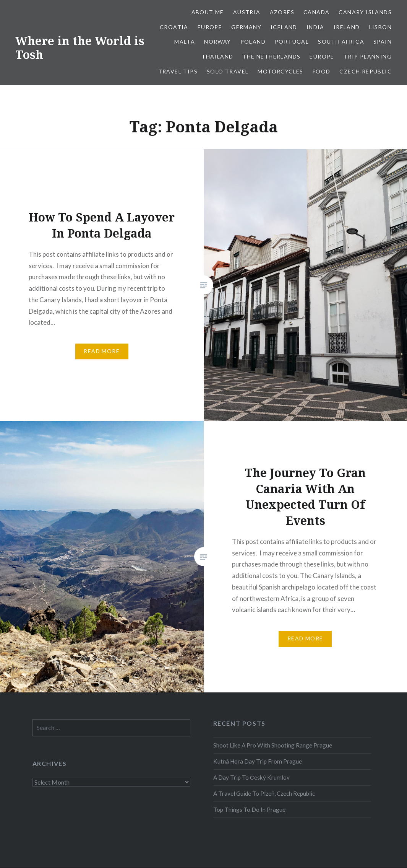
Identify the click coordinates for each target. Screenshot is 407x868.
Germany (246, 27)
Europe (210, 27)
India (315, 27)
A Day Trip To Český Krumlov (251, 777)
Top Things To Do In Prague (249, 809)
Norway (217, 42)
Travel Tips (178, 71)
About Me (208, 12)
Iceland (284, 27)
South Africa (341, 42)
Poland (253, 42)
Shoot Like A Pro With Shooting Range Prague (273, 745)
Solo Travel (228, 71)
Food (322, 71)
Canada (316, 12)
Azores (282, 12)
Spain (383, 42)
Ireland (347, 27)
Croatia (174, 27)
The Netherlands (271, 56)
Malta (185, 42)
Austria (247, 12)
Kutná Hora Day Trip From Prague (258, 761)
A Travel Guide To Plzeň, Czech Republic (264, 793)
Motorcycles (280, 71)
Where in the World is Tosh (80, 48)
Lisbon (380, 27)
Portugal (292, 42)
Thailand (217, 56)
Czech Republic (366, 71)
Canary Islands (365, 12)
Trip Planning (368, 56)
